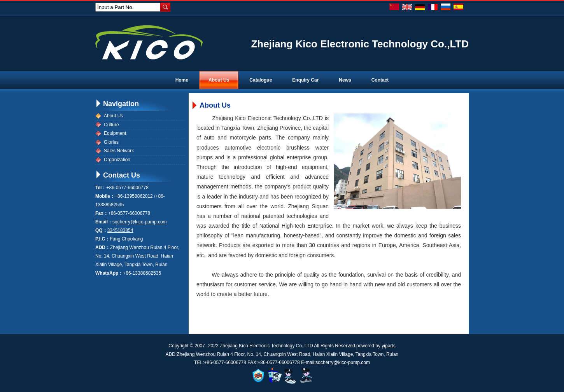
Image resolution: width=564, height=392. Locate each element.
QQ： (101, 230)
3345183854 (120, 230)
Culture (111, 125)
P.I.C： (102, 239)
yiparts (388, 346)
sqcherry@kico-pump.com (140, 222)
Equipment (115, 133)
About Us (113, 116)
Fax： (102, 213)
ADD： (103, 247)
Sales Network (119, 151)
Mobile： (105, 196)
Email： (104, 222)
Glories (111, 142)
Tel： (101, 188)
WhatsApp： (109, 273)
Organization (117, 160)
